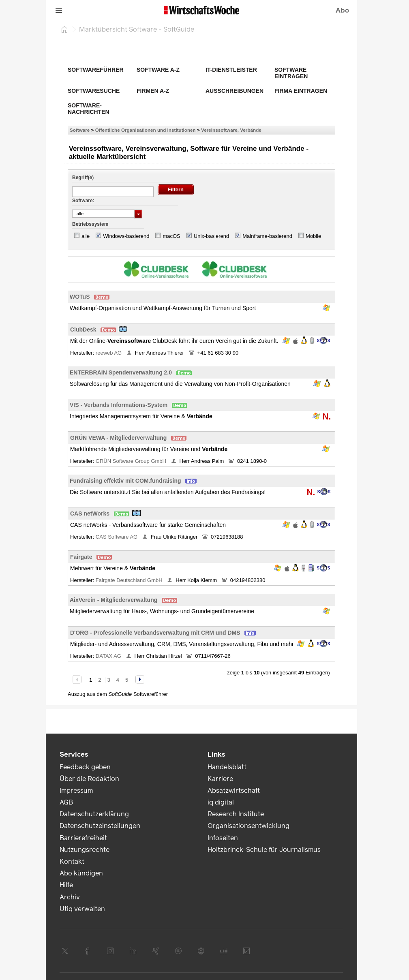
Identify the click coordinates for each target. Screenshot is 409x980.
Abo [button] (342, 10)
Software (80, 130)
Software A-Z (158, 70)
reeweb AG (109, 353)
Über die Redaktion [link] (89, 779)
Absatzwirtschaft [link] (234, 791)
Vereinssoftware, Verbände (231, 130)
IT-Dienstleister (231, 70)
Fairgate (81, 557)
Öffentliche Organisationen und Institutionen (146, 130)
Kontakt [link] (72, 861)
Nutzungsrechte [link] (85, 850)
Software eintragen (291, 73)
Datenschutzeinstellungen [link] (100, 826)
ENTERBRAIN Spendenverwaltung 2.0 (121, 372)
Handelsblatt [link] (227, 767)
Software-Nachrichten (89, 109)
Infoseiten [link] (223, 838)
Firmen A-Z (153, 91)
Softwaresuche (94, 91)
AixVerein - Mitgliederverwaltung (113, 600)
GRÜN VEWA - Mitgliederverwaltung (118, 438)
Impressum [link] (76, 791)
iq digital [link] (221, 802)
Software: (83, 201)
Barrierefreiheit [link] (83, 838)
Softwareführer (96, 70)
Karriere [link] (220, 779)
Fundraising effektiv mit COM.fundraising (125, 481)
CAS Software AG (117, 537)
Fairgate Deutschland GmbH (130, 580)
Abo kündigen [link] (81, 873)
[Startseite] (64, 29)
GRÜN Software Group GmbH (132, 461)
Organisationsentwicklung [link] (248, 826)
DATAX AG (109, 656)
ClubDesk (83, 330)
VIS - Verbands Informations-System (119, 405)
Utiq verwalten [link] (82, 909)
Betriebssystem (90, 224)
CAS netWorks (90, 514)
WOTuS (80, 297)
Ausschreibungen (234, 91)
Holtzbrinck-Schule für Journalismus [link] (264, 850)
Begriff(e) (83, 178)
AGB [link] (66, 802)
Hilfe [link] (66, 885)
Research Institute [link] (236, 814)
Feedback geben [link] (85, 767)
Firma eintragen (301, 91)
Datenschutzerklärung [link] (94, 814)
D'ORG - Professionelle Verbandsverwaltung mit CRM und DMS (155, 633)
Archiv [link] (70, 897)
